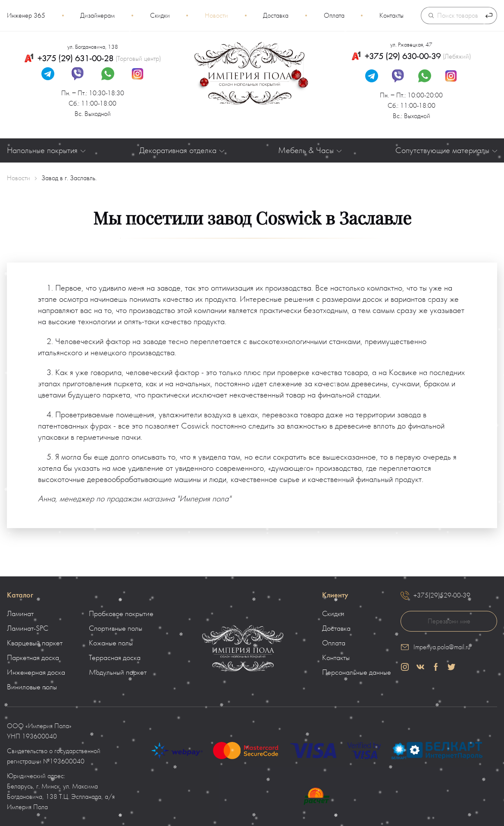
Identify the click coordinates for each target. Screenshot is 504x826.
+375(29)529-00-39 (442, 595)
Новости (216, 16)
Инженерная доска (36, 673)
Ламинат (20, 614)
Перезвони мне (449, 621)
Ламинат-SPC (28, 629)
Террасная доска (115, 658)
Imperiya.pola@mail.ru (442, 647)
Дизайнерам (97, 16)
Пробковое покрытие (121, 614)
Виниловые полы (32, 687)
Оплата (334, 16)
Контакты (391, 16)
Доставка (276, 16)
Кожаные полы (111, 643)
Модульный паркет (118, 673)
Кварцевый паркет (35, 643)
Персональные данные (357, 673)
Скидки (160, 16)
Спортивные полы (116, 629)
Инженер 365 (26, 16)
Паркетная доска (33, 658)
